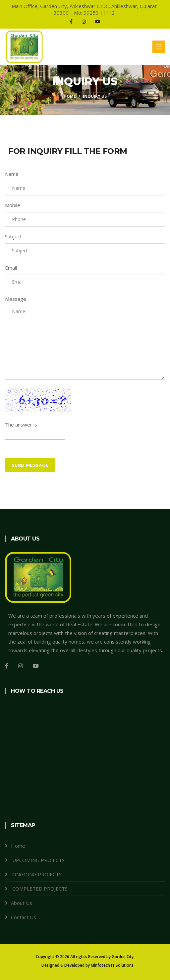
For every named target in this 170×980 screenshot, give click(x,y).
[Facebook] (71, 21)
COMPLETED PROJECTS (39, 889)
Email (11, 268)
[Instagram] (84, 21)
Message (16, 299)
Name (12, 174)
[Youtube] (98, 21)
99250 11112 (99, 13)
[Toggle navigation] (159, 47)
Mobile (13, 205)
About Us (22, 903)
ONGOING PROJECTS (36, 874)
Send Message (30, 465)
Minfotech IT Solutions (112, 965)
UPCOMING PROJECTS (38, 860)
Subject (13, 236)
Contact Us (24, 917)
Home (70, 96)
